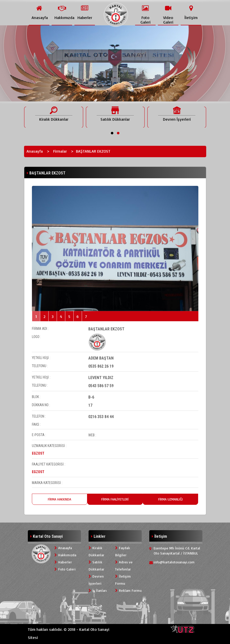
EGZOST (38, 453)
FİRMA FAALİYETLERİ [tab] (115, 499)
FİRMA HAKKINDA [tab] (59, 499)
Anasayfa (35, 151)
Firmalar (60, 151)
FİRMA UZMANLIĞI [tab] (170, 499)
